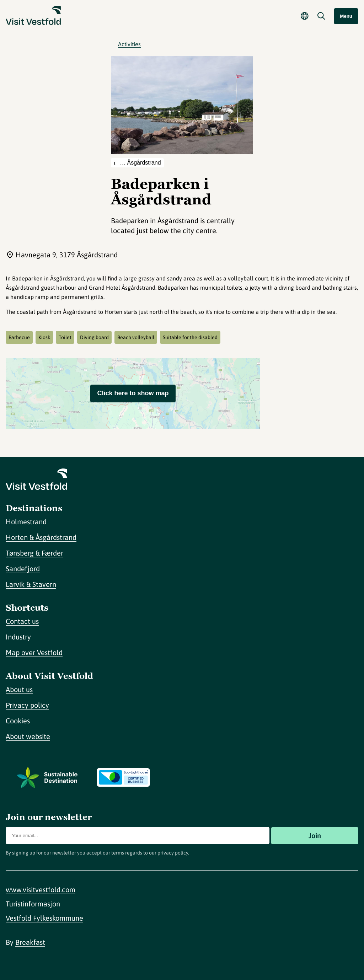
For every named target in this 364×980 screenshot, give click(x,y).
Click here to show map (133, 393)
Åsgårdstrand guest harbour (41, 288)
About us (19, 689)
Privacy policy (27, 705)
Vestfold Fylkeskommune (44, 918)
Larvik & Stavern (31, 584)
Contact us (22, 621)
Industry (18, 637)
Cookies (18, 721)
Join (315, 836)
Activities (129, 44)
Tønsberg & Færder (34, 553)
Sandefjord (23, 569)
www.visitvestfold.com (41, 890)
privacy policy (173, 853)
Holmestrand (26, 522)
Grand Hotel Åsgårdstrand (122, 288)
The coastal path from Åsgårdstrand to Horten (64, 312)
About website (28, 736)
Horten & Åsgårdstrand (41, 537)
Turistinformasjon (33, 904)
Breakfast (30, 942)
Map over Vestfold (34, 652)
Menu (346, 16)
